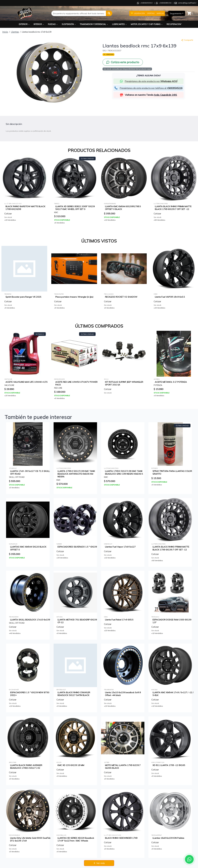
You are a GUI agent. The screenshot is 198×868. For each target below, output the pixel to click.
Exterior (24, 24)
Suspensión (69, 24)
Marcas (160, 13)
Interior (39, 24)
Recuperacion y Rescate (180, 24)
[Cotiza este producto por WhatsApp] (123, 62)
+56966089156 (165, 3)
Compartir (187, 40)
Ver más (99, 863)
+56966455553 (146, 3)
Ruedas (53, 24)
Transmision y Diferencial (94, 24)
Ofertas (151, 13)
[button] (109, 13)
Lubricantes (120, 24)
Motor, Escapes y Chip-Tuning (147, 24)
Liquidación (138, 13)
